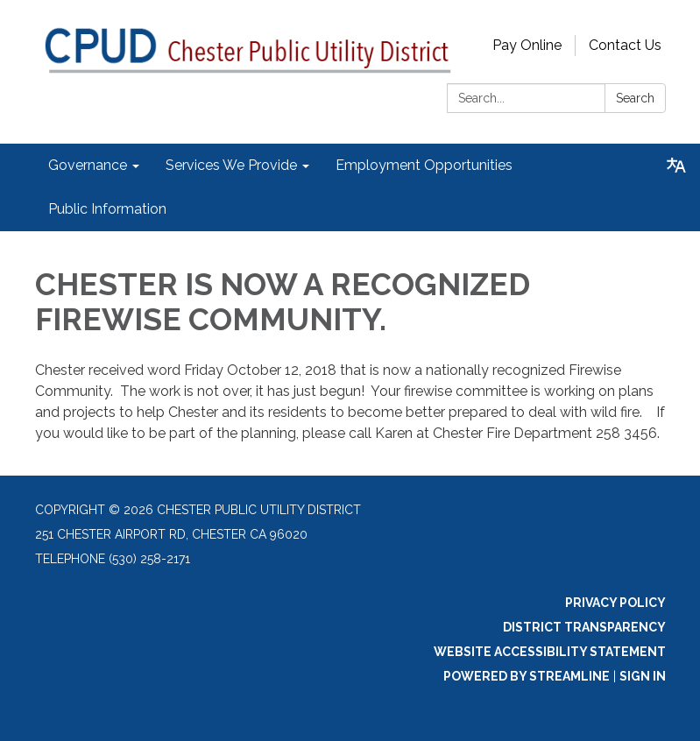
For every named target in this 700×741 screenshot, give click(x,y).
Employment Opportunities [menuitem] (424, 165)
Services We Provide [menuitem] (231, 165)
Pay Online (527, 45)
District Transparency (584, 627)
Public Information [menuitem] (107, 209)
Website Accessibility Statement (550, 652)
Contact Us (625, 45)
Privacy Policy (615, 603)
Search (635, 98)
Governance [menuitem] (88, 165)
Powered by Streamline (527, 676)
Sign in (643, 676)
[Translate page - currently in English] (676, 166)
